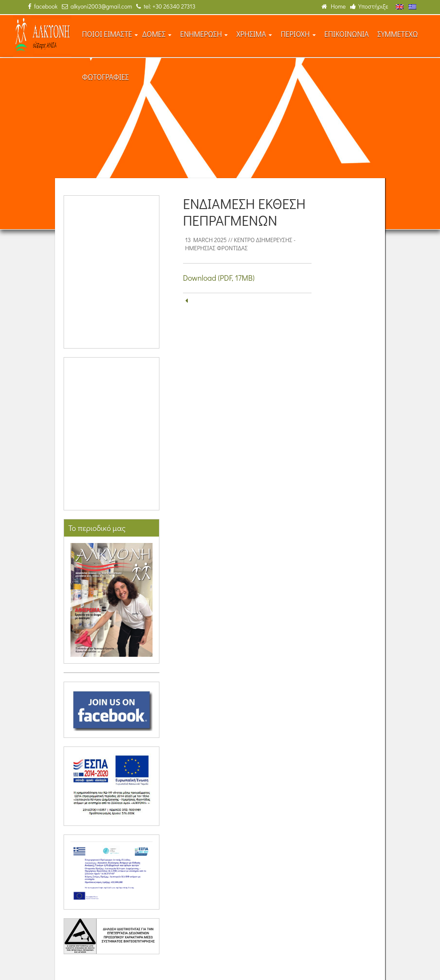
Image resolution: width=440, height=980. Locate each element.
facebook (43, 6)
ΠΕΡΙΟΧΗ (298, 34)
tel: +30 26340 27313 (166, 6)
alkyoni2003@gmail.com (97, 6)
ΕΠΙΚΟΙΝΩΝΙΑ (347, 34)
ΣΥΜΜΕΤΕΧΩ (397, 34)
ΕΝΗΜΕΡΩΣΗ (204, 34)
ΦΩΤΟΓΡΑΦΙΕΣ (105, 77)
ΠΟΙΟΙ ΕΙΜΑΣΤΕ (110, 34)
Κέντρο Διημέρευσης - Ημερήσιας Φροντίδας (240, 244)
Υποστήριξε (369, 6)
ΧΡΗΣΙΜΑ (254, 34)
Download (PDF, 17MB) (219, 278)
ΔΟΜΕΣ (157, 34)
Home (334, 6)
